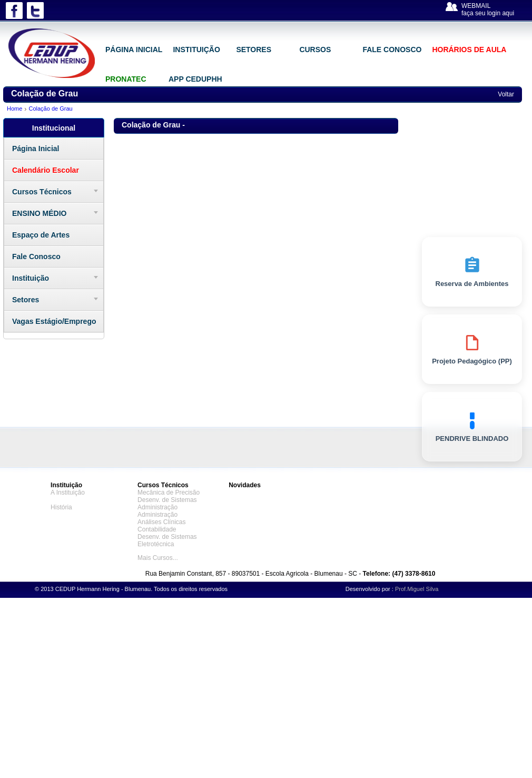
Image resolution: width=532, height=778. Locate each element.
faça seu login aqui (488, 13)
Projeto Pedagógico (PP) (472, 349)
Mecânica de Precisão (169, 493)
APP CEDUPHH (195, 79)
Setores (26, 300)
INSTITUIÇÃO (196, 50)
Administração (157, 507)
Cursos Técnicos (42, 192)
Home (14, 109)
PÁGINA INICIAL (134, 50)
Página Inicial (36, 149)
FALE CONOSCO (392, 50)
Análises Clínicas (161, 522)
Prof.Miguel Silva (417, 589)
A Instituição (68, 493)
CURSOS (315, 50)
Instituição (31, 278)
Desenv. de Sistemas (167, 500)
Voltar (506, 94)
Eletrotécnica (156, 544)
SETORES (254, 50)
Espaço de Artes (41, 235)
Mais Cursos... (158, 558)
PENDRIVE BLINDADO (472, 427)
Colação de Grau (50, 109)
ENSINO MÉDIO (39, 213)
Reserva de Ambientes (472, 272)
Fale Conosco (36, 257)
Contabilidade (157, 529)
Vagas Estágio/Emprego (54, 321)
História (61, 507)
